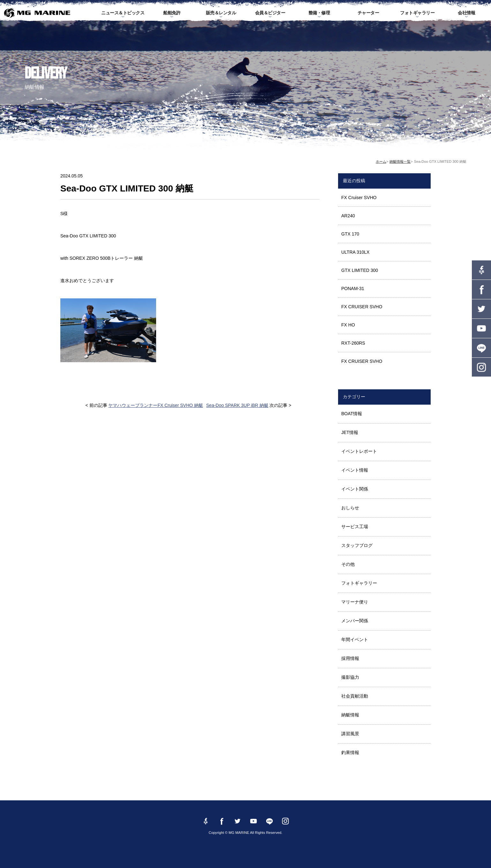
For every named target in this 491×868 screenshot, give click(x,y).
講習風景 (350, 734)
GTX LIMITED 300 (360, 270)
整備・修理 (319, 13)
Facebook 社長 (481, 270)
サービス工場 (355, 527)
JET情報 (350, 432)
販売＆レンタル (221, 13)
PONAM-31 (353, 288)
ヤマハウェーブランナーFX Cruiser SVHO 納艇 (155, 405)
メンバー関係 (355, 621)
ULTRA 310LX (355, 252)
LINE (481, 348)
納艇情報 (350, 715)
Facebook (481, 289)
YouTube (481, 328)
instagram (481, 367)
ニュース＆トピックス (123, 13)
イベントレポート (359, 451)
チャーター (368, 13)
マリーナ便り (355, 602)
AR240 (348, 216)
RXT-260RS (353, 343)
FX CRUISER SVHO (362, 307)
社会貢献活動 (355, 696)
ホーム (381, 161)
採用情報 (350, 658)
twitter (481, 309)
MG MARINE (37, 13)
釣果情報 (350, 752)
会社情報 (466, 13)
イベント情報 (355, 470)
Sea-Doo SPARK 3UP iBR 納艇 (237, 405)
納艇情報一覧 (400, 161)
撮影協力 (350, 677)
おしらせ (350, 508)
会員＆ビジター (270, 13)
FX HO (348, 325)
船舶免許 (172, 13)
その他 (348, 564)
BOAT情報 (352, 414)
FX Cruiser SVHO (359, 198)
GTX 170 (350, 234)
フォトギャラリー (417, 13)
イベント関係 (355, 489)
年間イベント (355, 640)
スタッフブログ (357, 545)
